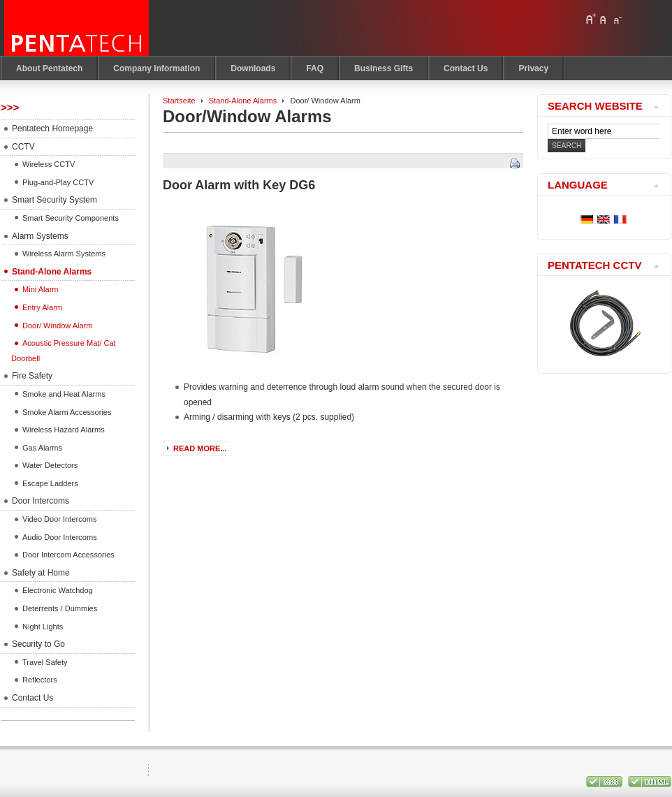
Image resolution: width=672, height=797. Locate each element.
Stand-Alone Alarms (243, 101)
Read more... (200, 448)
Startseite (179, 101)
